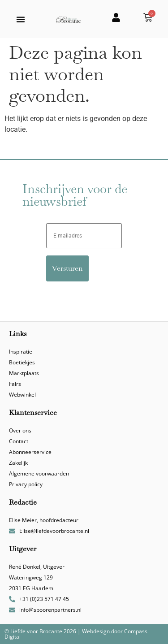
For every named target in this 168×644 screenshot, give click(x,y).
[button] (21, 19)
